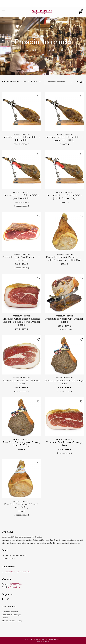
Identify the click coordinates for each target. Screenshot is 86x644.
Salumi (37, 50)
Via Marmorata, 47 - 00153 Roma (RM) (16, 572)
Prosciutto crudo (22, 135)
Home (26, 50)
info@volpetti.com (14, 587)
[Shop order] (58, 82)
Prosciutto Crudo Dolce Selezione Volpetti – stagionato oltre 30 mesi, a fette (21, 322)
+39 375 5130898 (15, 584)
